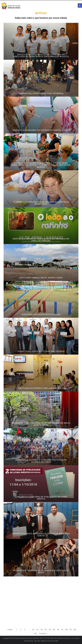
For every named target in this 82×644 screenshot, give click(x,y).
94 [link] (41, 630)
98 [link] (58, 630)
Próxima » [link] (43, 634)
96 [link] (50, 630)
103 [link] (35, 634)
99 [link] (62, 630)
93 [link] (37, 630)
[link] (80, 6)
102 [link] (75, 630)
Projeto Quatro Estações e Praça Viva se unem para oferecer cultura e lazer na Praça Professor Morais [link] (41, 175)
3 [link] (25, 630)
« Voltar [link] (10, 630)
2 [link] (21, 630)
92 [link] (33, 630)
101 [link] (70, 630)
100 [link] (66, 630)
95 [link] (46, 630)
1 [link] (17, 630)
